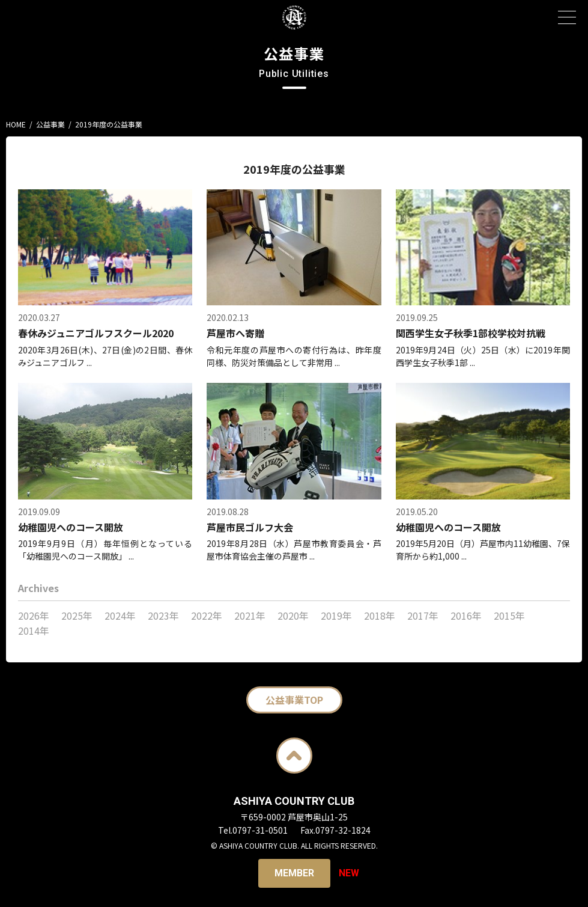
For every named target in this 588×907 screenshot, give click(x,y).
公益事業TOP (294, 700)
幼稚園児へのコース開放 (71, 527)
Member (294, 873)
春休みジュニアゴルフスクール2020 (96, 333)
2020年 (293, 615)
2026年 (34, 615)
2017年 (423, 615)
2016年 (466, 615)
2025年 (77, 615)
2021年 (250, 615)
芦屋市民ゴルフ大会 (250, 527)
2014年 (34, 631)
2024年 (120, 615)
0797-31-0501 (260, 830)
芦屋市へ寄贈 (235, 333)
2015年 (509, 615)
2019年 (336, 615)
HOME (16, 124)
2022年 (207, 615)
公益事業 (50, 124)
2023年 (163, 615)
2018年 (380, 615)
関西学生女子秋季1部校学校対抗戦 (471, 333)
